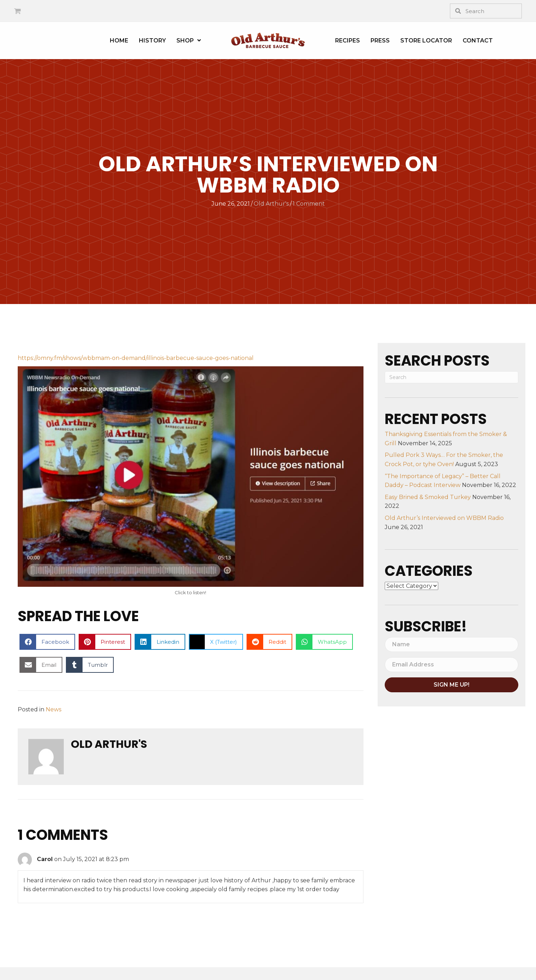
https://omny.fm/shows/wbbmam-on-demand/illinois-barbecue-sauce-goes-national (136, 358)
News (53, 709)
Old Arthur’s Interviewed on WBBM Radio (444, 518)
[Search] (452, 377)
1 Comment (309, 204)
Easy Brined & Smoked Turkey (428, 497)
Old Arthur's (271, 204)
